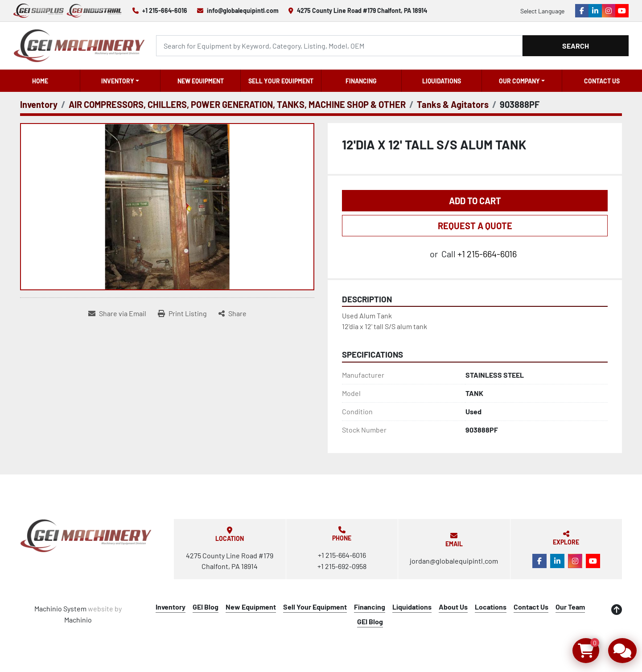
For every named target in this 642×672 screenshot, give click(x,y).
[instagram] (609, 11)
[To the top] (617, 610)
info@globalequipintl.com (243, 10)
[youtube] (622, 11)
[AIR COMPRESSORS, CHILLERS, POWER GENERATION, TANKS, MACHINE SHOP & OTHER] (237, 104)
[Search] (339, 46)
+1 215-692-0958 (342, 566)
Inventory (118, 81)
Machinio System (60, 608)
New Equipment (201, 81)
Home (40, 81)
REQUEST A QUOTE (475, 226)
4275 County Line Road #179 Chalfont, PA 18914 (362, 10)
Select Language (542, 11)
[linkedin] (595, 11)
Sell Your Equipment (281, 81)
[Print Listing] (182, 313)
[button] (120, 81)
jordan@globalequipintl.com (454, 561)
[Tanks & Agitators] (453, 104)
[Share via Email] (117, 313)
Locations (491, 607)
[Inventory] (39, 104)
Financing (361, 81)
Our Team (570, 607)
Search (576, 46)
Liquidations (442, 81)
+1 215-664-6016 (165, 10)
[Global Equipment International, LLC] (86, 536)
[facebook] (582, 11)
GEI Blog (206, 607)
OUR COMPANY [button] (519, 81)
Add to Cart (475, 201)
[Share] (233, 313)
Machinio (78, 620)
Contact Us (602, 81)
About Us (453, 607)
